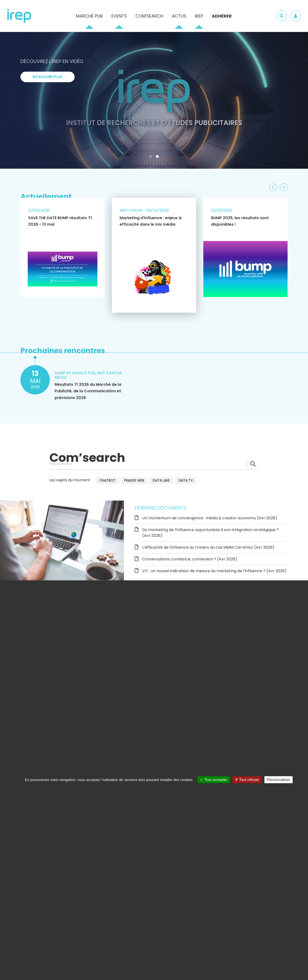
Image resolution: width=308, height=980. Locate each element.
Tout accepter (214, 780)
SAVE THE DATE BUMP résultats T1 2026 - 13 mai (60, 221)
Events (119, 16)
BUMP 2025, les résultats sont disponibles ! (240, 221)
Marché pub (89, 16)
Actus (179, 16)
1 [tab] (152, 157)
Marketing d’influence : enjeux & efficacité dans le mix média (151, 221)
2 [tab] (158, 157)
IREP (199, 16)
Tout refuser (247, 780)
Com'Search (149, 16)
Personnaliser (279, 780)
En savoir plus (48, 77)
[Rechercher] (154, 464)
